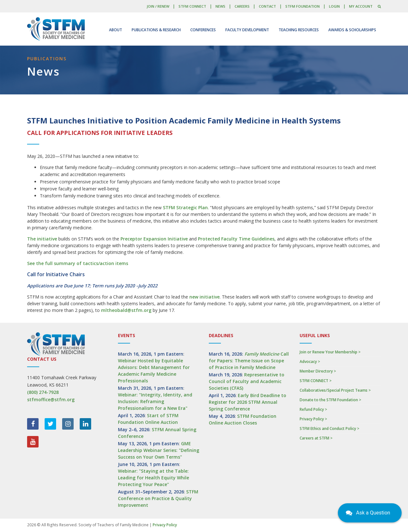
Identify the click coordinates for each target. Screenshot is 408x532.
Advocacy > (310, 362)
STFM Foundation (302, 6)
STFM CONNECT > (316, 381)
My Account (361, 6)
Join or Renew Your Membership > (330, 352)
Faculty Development (247, 30)
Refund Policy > (313, 409)
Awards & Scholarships (352, 30)
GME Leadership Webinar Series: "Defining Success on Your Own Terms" (159, 450)
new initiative (204, 297)
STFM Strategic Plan (185, 207)
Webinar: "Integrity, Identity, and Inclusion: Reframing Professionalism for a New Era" (155, 401)
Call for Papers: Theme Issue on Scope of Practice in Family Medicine (249, 361)
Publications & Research (156, 30)
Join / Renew (158, 6)
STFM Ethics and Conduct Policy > (329, 429)
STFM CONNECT (192, 6)
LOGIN (334, 6)
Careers (242, 6)
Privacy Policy (165, 525)
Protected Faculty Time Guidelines (236, 239)
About (116, 30)
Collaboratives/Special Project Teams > (335, 390)
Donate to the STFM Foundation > (330, 400)
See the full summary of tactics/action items (78, 263)
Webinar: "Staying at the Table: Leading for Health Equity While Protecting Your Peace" (153, 478)
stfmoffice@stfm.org (51, 399)
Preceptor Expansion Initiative (154, 239)
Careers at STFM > (316, 438)
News (220, 6)
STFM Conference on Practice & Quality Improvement (158, 498)
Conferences (203, 30)
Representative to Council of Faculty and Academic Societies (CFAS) (247, 381)
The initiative (42, 239)
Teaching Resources (299, 30)
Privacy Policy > (313, 419)
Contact (267, 6)
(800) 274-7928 (43, 392)
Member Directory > (318, 371)
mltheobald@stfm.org (126, 310)
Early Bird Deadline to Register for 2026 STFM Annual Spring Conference (248, 402)
